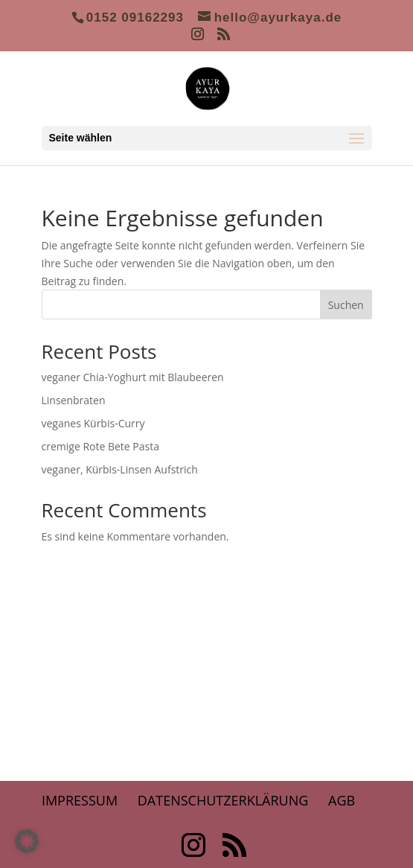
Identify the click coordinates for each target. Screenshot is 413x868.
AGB (342, 800)
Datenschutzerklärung (223, 800)
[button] (27, 841)
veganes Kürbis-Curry (93, 423)
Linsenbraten (74, 400)
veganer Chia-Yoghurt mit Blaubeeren (133, 377)
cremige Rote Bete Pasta (100, 446)
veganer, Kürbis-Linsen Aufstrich (120, 469)
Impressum (80, 800)
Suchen (346, 305)
